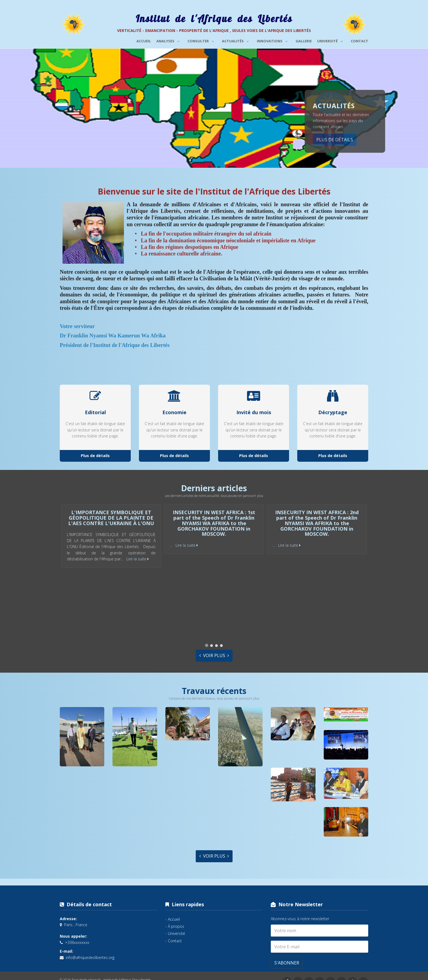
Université (331, 40)
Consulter (202, 40)
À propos (176, 926)
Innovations (274, 40)
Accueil (144, 41)
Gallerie (304, 41)
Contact (359, 41)
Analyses (169, 40)
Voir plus (214, 655)
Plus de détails (335, 140)
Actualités (237, 40)
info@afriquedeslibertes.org (90, 957)
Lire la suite (138, 559)
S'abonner (287, 963)
